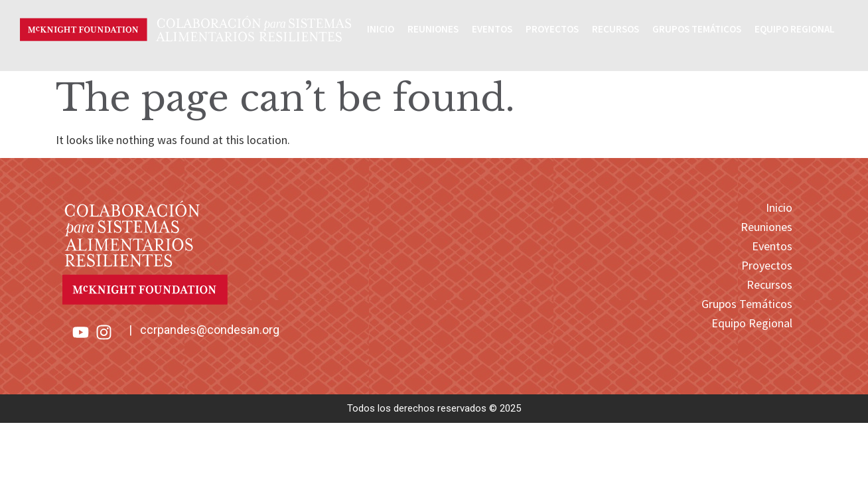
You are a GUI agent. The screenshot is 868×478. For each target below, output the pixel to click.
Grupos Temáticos (697, 29)
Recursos (615, 29)
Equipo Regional (795, 29)
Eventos (492, 29)
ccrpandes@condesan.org (210, 330)
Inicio (381, 29)
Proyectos (552, 29)
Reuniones (433, 29)
